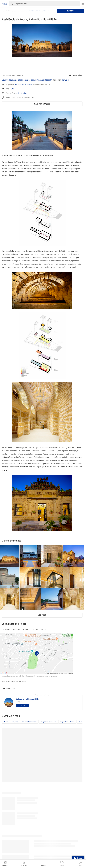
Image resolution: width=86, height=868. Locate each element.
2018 (12, 89)
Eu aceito (71, 11)
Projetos (15, 722)
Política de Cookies (48, 11)
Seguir (22, 706)
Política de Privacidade (37, 11)
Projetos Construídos (29, 722)
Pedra (6, 722)
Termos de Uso (27, 11)
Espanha (65, 80)
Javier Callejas (21, 93)
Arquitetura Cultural (67, 722)
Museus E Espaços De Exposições (16, 80)
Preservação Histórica (42, 80)
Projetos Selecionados (48, 722)
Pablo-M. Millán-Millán (24, 84)
